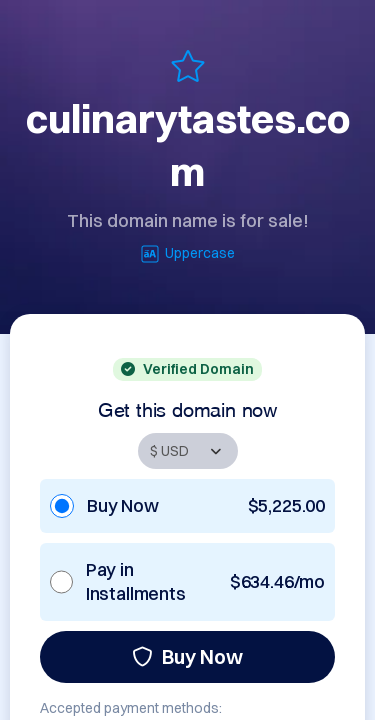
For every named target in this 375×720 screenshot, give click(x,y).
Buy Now (187, 656)
